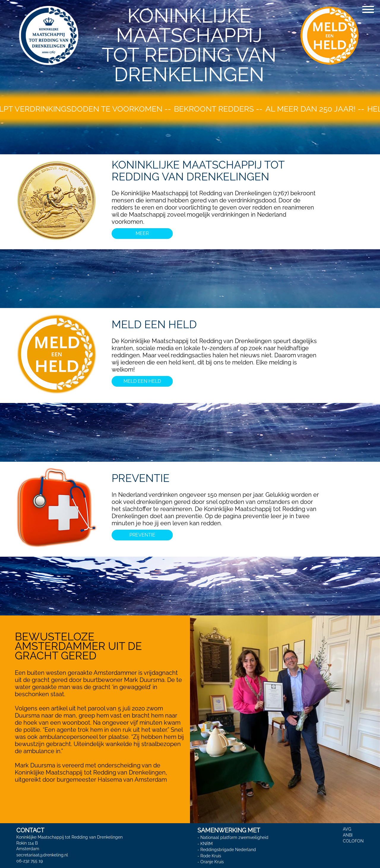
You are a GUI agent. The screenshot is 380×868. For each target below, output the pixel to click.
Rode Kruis (211, 856)
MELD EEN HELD (154, 324)
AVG (347, 829)
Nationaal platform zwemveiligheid (234, 837)
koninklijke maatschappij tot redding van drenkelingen (198, 171)
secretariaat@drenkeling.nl (42, 855)
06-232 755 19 (30, 861)
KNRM (206, 844)
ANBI (348, 835)
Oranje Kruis (212, 862)
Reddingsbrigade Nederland (228, 850)
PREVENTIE (141, 478)
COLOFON (353, 841)
